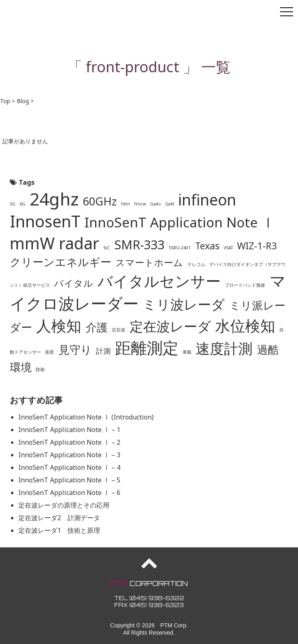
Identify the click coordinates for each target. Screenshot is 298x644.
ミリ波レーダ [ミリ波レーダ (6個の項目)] (184, 304)
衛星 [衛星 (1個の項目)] (50, 352)
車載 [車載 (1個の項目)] (187, 352)
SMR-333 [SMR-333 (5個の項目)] (139, 245)
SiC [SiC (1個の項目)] (107, 248)
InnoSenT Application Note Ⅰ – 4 (69, 467)
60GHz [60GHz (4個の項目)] (100, 201)
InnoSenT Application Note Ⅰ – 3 (69, 455)
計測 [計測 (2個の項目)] (103, 351)
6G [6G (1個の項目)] (22, 204)
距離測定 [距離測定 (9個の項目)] (147, 348)
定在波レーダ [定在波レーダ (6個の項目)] (170, 326)
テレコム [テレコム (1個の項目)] (196, 264)
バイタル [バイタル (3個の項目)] (74, 283)
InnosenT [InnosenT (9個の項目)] (45, 221)
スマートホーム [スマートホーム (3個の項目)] (149, 262)
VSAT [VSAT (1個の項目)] (228, 248)
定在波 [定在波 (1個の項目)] (119, 330)
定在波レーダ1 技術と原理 (59, 530)
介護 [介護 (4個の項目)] (97, 327)
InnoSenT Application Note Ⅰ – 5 (69, 480)
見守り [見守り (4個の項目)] (75, 349)
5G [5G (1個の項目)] (13, 204)
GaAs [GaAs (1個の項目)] (155, 204)
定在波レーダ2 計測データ (59, 518)
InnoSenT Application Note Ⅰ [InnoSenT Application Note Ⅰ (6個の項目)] (180, 222)
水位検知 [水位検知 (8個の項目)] (245, 325)
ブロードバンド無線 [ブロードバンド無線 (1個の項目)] (245, 285)
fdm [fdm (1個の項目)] (126, 204)
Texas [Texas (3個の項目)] (207, 246)
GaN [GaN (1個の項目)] (170, 204)
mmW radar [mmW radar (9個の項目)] (54, 243)
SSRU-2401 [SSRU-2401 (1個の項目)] (180, 248)
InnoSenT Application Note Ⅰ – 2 (69, 442)
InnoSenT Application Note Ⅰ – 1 (69, 430)
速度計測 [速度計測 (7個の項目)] (224, 348)
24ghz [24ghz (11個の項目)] (54, 199)
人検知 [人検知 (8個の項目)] (59, 325)
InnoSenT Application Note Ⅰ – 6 (69, 493)
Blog (23, 101)
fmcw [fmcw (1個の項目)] (140, 204)
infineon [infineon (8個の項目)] (207, 200)
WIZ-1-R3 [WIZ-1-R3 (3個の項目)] (257, 246)
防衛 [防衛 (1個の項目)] (40, 370)
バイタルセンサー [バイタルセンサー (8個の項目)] (159, 281)
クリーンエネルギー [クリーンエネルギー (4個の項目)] (61, 262)
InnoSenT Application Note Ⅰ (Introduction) (86, 417)
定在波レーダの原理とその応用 (64, 505)
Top (5, 101)
